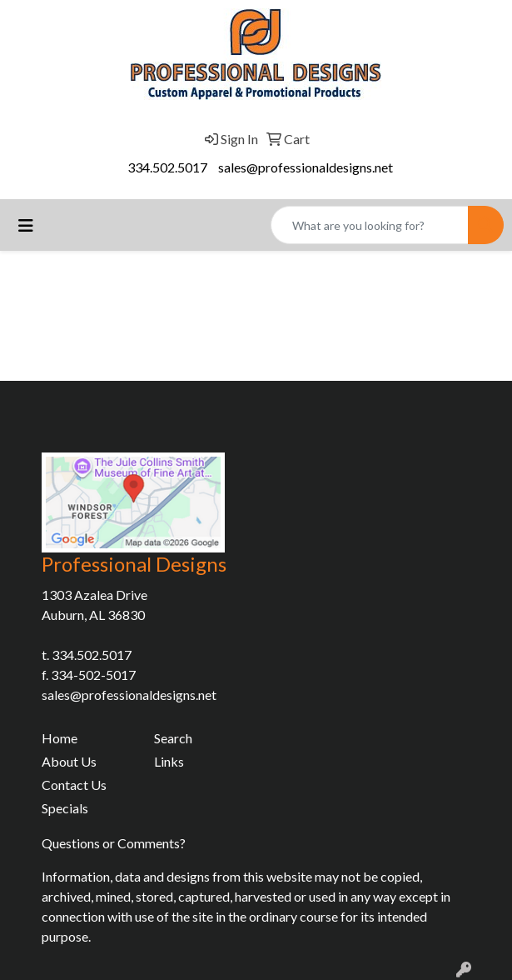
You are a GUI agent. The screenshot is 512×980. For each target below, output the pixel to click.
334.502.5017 (167, 167)
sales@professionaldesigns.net (306, 167)
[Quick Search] (370, 225)
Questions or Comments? (114, 843)
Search (173, 738)
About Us (69, 761)
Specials (65, 808)
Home (60, 738)
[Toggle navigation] (26, 225)
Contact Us (74, 785)
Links (169, 761)
